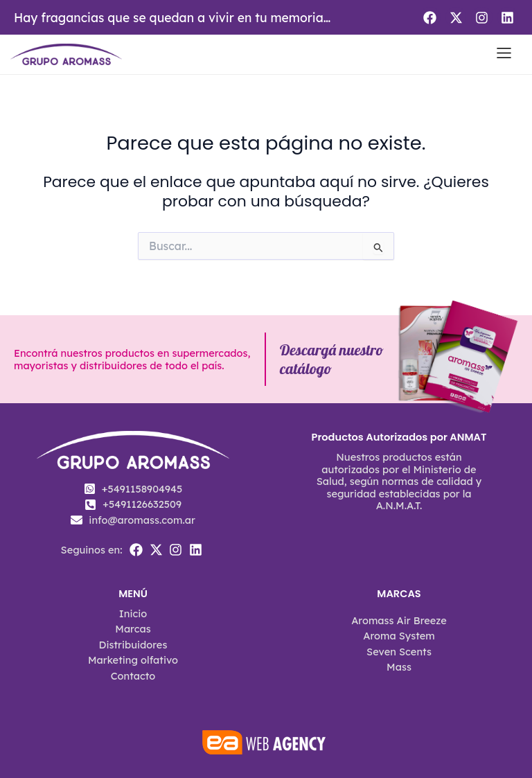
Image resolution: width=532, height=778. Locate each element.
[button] (504, 54)
